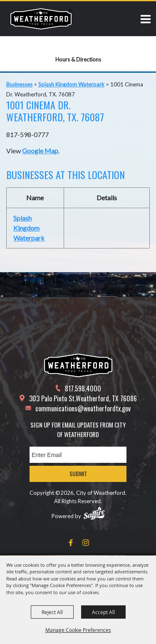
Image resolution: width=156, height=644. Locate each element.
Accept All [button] (103, 612)
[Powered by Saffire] (94, 513)
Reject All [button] (52, 612)
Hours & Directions (78, 59)
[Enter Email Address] (78, 455)
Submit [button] (78, 473)
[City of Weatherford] (41, 19)
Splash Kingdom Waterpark (71, 84)
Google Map (40, 151)
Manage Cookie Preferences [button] (78, 630)
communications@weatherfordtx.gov (83, 408)
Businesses (19, 84)
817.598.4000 (83, 388)
